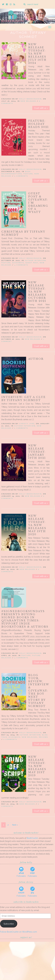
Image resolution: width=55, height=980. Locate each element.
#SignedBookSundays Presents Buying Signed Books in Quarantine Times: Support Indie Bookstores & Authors (25, 619)
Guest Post (32, 263)
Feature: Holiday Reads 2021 (38, 124)
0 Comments (21, 176)
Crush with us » (41, 108)
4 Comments (21, 265)
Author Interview (35, 260)
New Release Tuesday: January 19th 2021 (37, 452)
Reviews (43, 737)
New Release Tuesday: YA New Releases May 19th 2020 (37, 525)
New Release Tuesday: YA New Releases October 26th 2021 (37, 292)
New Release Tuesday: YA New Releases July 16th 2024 (37, 54)
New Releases (28, 101)
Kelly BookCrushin (30, 99)
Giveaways (18, 263)
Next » (15, 825)
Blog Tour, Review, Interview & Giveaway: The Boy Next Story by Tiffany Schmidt (39, 691)
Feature (28, 174)
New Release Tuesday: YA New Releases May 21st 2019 (37, 766)
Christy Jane (27, 424)
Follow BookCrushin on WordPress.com (18, 932)
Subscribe (9, 924)
